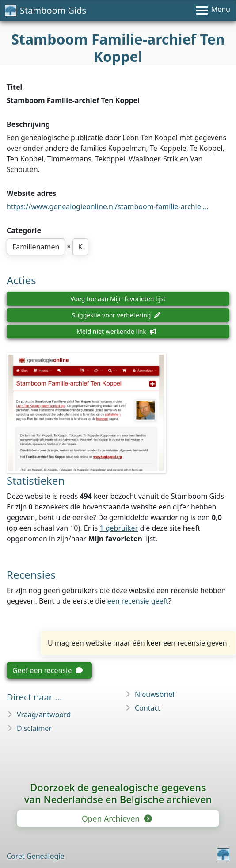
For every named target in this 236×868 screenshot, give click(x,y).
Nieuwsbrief (155, 694)
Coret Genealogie (35, 856)
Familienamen (36, 247)
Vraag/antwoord (44, 715)
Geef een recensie (48, 670)
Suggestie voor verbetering (116, 315)
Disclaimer (34, 728)
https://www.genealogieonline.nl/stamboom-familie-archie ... (108, 206)
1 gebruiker (119, 528)
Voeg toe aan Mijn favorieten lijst (118, 299)
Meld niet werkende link (116, 331)
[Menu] (213, 11)
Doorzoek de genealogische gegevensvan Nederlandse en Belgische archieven (118, 793)
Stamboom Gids (46, 10)
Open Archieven (116, 818)
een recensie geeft (138, 601)
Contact (148, 708)
